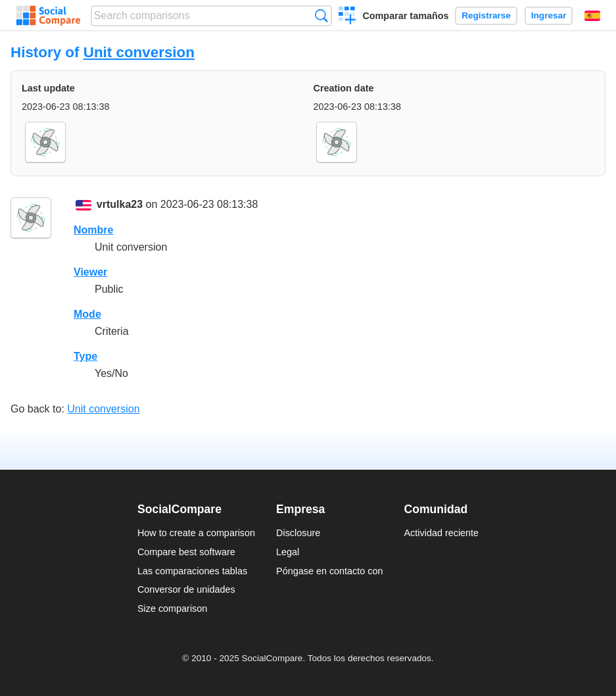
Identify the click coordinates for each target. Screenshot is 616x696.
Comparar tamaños (405, 16)
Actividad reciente (442, 533)
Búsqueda (321, 15)
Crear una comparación (347, 17)
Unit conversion (139, 52)
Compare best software (186, 552)
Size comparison (172, 609)
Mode (87, 314)
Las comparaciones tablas (192, 571)
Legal (288, 552)
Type (85, 356)
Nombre (93, 230)
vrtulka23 (120, 204)
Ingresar (549, 15)
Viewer (90, 272)
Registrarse (486, 15)
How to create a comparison (196, 533)
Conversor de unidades (186, 589)
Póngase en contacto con (329, 571)
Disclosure (298, 533)
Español (592, 16)
